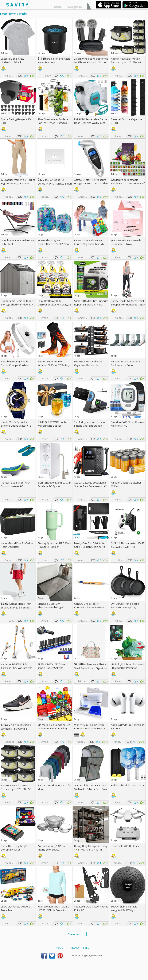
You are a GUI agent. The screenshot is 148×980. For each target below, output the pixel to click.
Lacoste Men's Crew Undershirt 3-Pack (12, 60)
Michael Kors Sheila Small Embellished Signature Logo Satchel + (91, 668)
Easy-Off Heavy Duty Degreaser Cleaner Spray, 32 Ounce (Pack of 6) (54, 305)
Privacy (74, 948)
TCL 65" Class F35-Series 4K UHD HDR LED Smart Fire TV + (55, 183)
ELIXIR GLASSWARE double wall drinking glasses (53, 424)
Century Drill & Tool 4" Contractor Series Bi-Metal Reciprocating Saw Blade (89, 607)
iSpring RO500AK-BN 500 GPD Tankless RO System (54, 484)
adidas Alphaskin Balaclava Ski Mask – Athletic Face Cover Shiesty (91, 789)
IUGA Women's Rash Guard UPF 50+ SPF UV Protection (53, 908)
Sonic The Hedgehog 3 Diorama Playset (14, 848)
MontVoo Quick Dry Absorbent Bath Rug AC (51, 606)
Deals (58, 6)
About (60, 948)
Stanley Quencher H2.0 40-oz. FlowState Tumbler (55, 545)
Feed (86, 948)
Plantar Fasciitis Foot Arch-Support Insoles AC (16, 484)
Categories (75, 6)
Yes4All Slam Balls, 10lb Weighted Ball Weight (124, 908)
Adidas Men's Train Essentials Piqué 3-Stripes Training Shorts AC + (16, 607)
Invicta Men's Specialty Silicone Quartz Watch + (16, 424)
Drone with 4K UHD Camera (127, 846)
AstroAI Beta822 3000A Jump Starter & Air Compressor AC (90, 484)
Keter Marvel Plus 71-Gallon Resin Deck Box (17, 545)
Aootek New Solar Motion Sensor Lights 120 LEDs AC (16, 787)
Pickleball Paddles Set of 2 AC (128, 785)
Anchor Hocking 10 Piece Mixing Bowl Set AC (52, 848)
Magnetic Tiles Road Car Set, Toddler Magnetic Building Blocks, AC (54, 728)
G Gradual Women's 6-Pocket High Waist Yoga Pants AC (18, 182)
